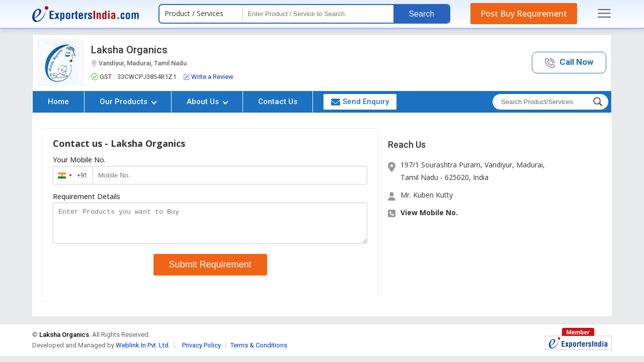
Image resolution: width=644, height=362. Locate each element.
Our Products (128, 102)
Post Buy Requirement (524, 14)
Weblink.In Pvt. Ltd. (143, 351)
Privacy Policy (202, 351)
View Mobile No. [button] (429, 212)
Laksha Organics (129, 50)
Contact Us (278, 102)
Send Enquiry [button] (360, 102)
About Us (208, 102)
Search (421, 14)
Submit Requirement (210, 270)
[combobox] (71, 175)
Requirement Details (87, 197)
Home (58, 102)
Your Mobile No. (79, 160)
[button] (569, 63)
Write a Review (209, 77)
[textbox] (318, 14)
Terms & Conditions (259, 351)
